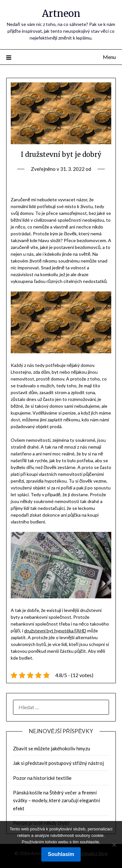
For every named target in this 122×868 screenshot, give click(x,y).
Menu (109, 57)
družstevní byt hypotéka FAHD (55, 631)
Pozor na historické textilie (42, 778)
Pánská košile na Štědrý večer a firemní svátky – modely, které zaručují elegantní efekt (57, 800)
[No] (114, 845)
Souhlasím (61, 854)
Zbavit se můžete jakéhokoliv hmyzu (52, 748)
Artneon (61, 13)
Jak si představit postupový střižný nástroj (58, 763)
